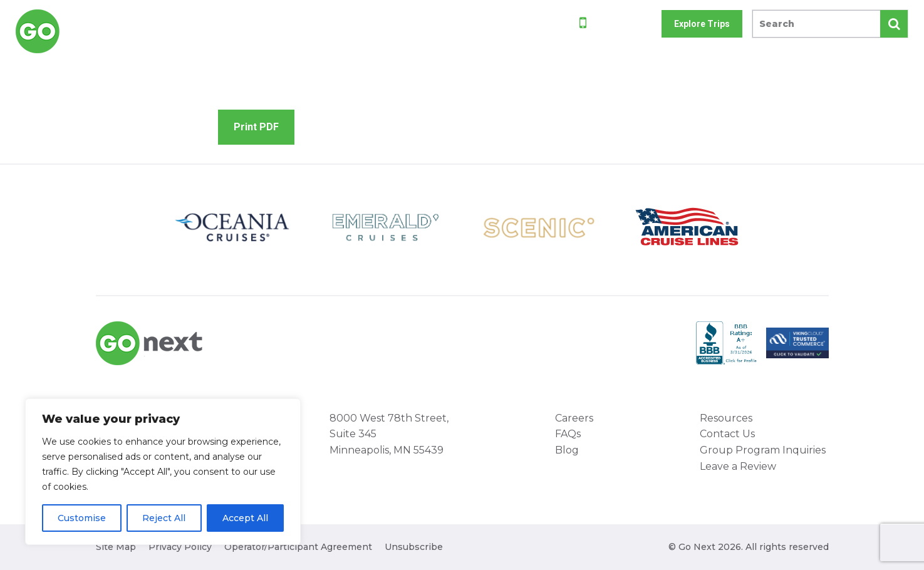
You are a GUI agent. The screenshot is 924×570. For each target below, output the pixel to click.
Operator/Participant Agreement (298, 547)
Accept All (245, 518)
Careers (574, 418)
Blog (567, 450)
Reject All (164, 518)
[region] (163, 472)
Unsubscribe (414, 547)
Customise (82, 518)
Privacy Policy (180, 547)
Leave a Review (738, 466)
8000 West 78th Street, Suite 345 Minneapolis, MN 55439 (389, 434)
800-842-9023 (620, 25)
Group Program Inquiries (763, 450)
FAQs (568, 434)
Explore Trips (702, 24)
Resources (726, 418)
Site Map (116, 547)
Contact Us (727, 434)
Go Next (70, 31)
